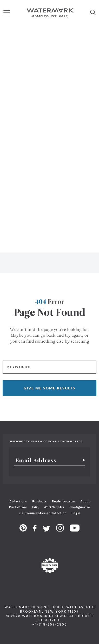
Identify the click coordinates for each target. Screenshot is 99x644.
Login (76, 513)
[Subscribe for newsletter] (82, 460)
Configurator (80, 507)
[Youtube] (75, 530)
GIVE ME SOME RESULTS (49, 388)
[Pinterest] (23, 530)
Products (39, 501)
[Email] (47, 460)
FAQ (35, 507)
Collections (18, 501)
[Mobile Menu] (7, 13)
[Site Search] (93, 13)
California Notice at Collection (43, 513)
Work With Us (54, 507)
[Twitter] (47, 530)
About (85, 501)
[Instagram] (60, 530)
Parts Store (18, 507)
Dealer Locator (64, 501)
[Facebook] (35, 530)
